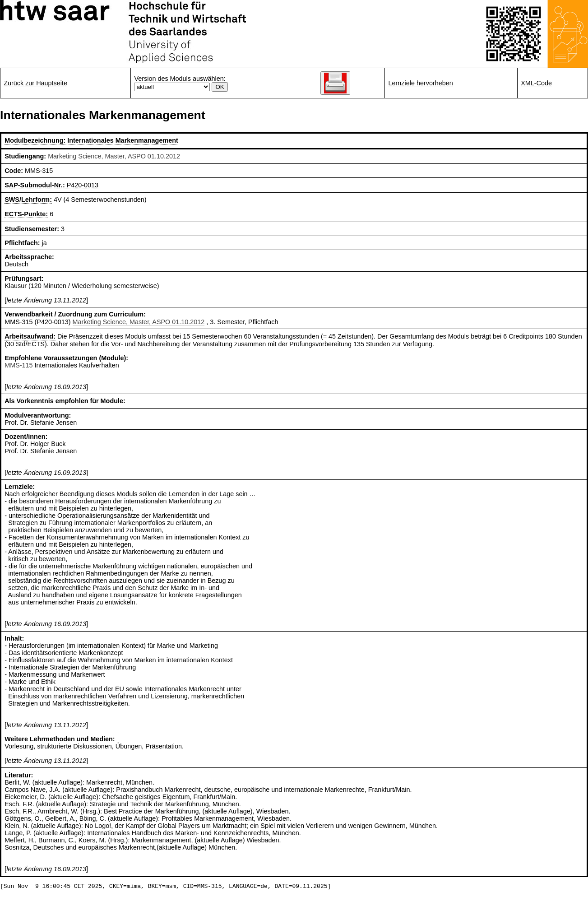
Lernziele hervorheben (420, 83)
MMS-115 (19, 365)
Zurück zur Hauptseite (35, 83)
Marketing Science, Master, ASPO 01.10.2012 (114, 156)
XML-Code (536, 83)
